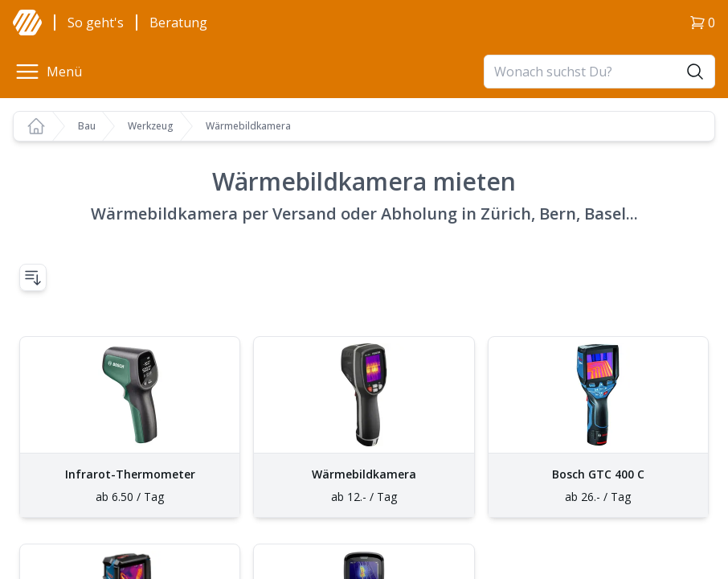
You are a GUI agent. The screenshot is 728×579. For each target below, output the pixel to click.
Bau (87, 126)
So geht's (96, 23)
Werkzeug (151, 126)
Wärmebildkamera (248, 126)
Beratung (178, 23)
